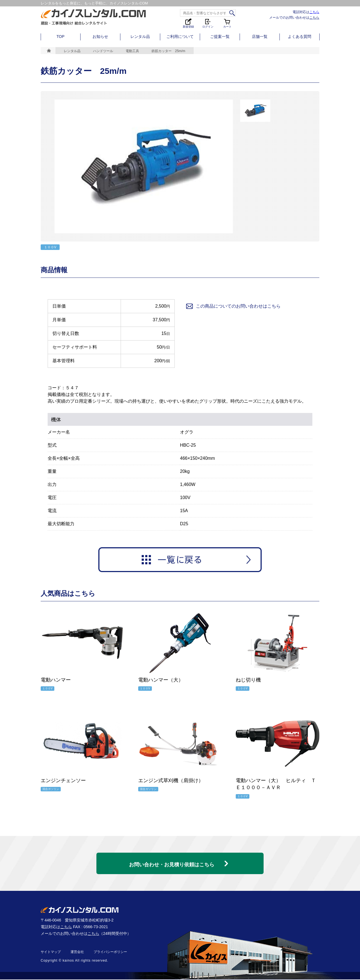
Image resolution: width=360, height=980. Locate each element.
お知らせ (100, 37)
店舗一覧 (260, 37)
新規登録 (188, 23)
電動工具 (132, 51)
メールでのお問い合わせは (294, 17)
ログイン (208, 23)
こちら (314, 12)
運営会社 (77, 952)
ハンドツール (103, 51)
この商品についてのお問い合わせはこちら (233, 306)
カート (227, 23)
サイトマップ (51, 952)
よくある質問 (300, 37)
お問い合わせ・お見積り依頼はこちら (172, 862)
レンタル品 (140, 37)
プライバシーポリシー (110, 952)
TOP (61, 37)
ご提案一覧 (220, 37)
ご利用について (180, 37)
